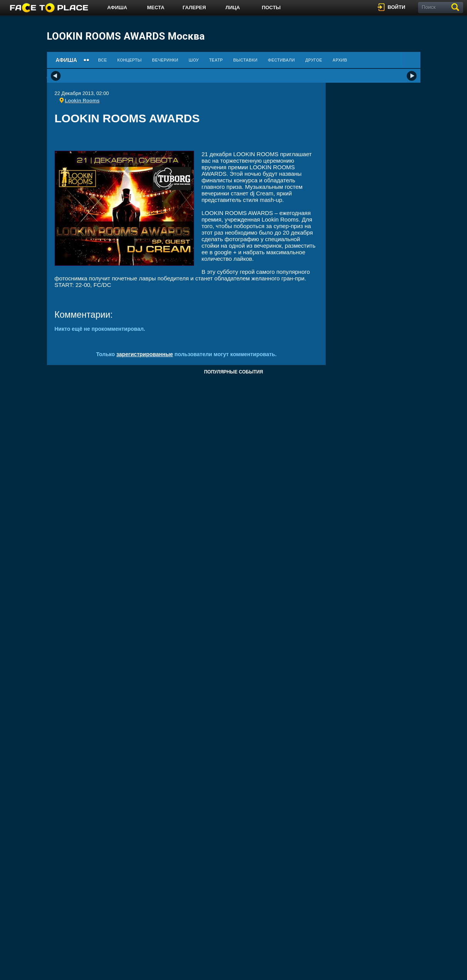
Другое (313, 60)
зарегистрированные (145, 354)
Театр (216, 60)
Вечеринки (165, 60)
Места (156, 7)
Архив (340, 60)
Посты (271, 7)
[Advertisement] (186, 140)
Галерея (194, 7)
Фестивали (281, 60)
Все (102, 60)
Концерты (129, 60)
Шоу (194, 60)
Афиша (117, 7)
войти (397, 7)
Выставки (245, 60)
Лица (233, 7)
